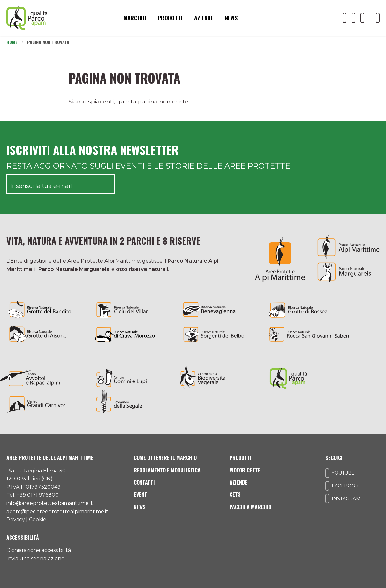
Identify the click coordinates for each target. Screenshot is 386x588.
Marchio (135, 18)
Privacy (16, 520)
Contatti (144, 482)
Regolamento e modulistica (167, 470)
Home (12, 42)
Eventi (141, 494)
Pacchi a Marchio (250, 507)
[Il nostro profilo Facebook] (353, 18)
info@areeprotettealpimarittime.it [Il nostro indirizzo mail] (50, 503)
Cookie (38, 520)
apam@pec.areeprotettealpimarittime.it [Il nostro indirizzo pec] (57, 512)
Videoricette (245, 470)
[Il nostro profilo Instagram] (362, 18)
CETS (235, 494)
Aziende (204, 18)
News (231, 18)
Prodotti (170, 18)
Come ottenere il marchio (165, 458)
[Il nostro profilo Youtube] (344, 18)
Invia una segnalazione (35, 558)
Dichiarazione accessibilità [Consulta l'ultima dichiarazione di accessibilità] (39, 550)
